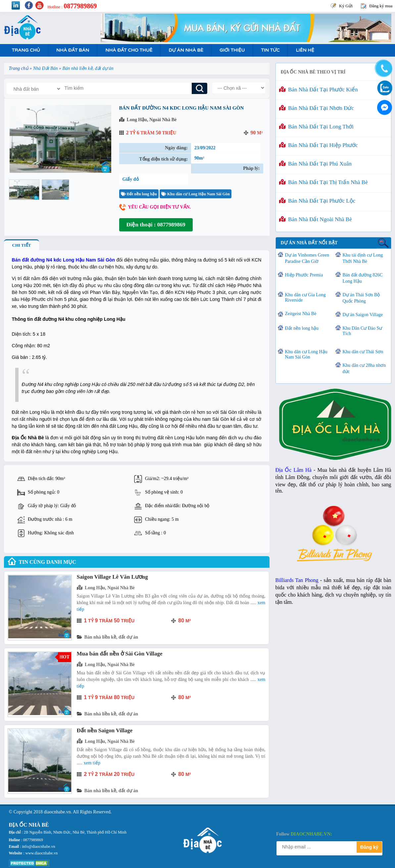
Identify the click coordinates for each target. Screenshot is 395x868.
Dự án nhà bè (186, 50)
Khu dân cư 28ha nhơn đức (364, 368)
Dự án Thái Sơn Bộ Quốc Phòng (361, 298)
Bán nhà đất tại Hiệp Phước (319, 145)
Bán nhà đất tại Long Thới (316, 127)
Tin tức (270, 50)
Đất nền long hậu (139, 194)
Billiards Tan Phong (297, 580)
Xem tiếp (92, 763)
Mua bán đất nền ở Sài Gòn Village (120, 654)
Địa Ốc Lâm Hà (294, 470)
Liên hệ (305, 50)
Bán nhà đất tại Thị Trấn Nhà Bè (323, 182)
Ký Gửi (346, 6)
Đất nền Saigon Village (105, 730)
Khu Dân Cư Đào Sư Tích (363, 331)
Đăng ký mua (381, 6)
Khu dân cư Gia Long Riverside (305, 297)
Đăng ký (369, 847)
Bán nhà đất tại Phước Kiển (319, 90)
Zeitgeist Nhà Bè (301, 314)
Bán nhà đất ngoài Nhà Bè (316, 219)
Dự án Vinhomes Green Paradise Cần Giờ (307, 258)
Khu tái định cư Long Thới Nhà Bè (363, 258)
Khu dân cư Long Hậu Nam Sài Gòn (196, 194)
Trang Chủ (26, 50)
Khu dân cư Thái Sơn (363, 352)
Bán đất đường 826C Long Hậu (363, 278)
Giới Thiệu (232, 50)
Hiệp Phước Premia (304, 275)
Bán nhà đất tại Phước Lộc (317, 201)
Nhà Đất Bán (73, 50)
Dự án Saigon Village (363, 315)
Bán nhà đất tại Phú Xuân (316, 164)
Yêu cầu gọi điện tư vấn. (160, 207)
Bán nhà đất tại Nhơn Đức (317, 108)
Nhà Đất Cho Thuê (129, 50)
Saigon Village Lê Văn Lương (112, 577)
